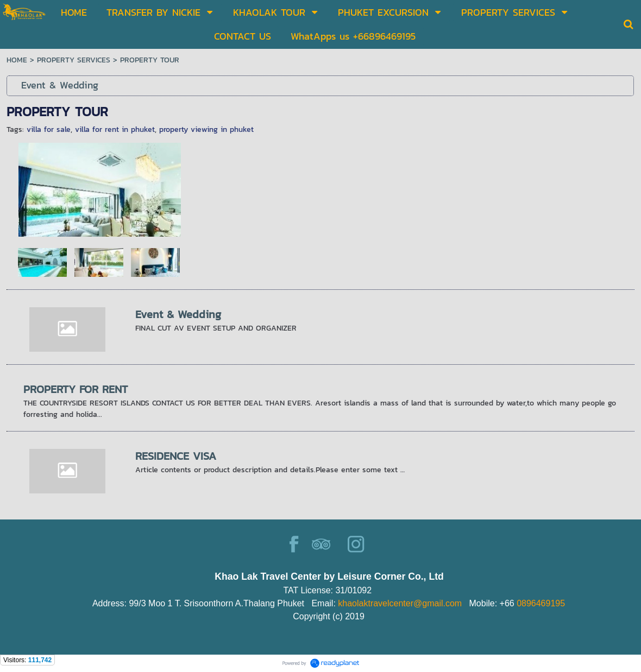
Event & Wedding (178, 314)
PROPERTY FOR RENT (76, 389)
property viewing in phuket (206, 129)
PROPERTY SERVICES (74, 60)
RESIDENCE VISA (176, 456)
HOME (17, 60)
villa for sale (49, 129)
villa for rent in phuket (115, 129)
